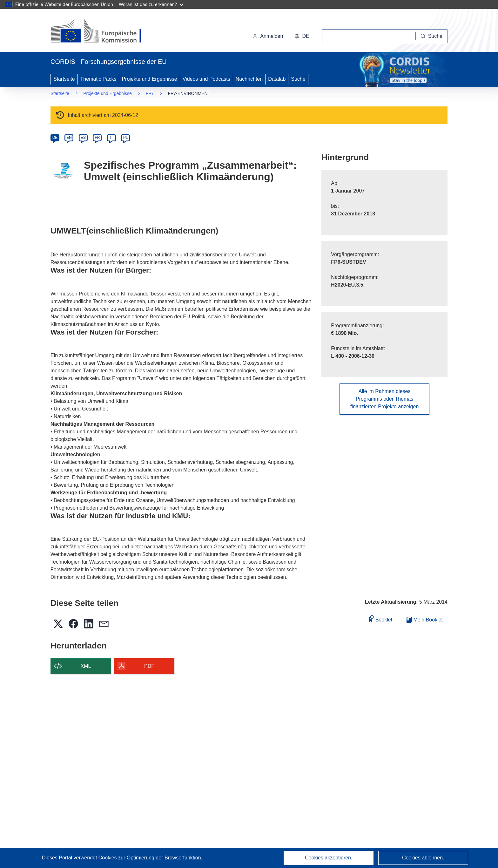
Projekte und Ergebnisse (149, 79)
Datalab (277, 79)
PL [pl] (126, 138)
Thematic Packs (98, 79)
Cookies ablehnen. (423, 858)
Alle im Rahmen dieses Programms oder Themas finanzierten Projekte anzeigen (384, 399)
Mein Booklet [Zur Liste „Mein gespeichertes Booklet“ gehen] (425, 620)
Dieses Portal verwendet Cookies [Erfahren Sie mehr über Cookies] (80, 858)
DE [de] (55, 138)
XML (86, 666)
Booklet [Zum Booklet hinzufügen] (380, 619)
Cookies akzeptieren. (329, 858)
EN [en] (69, 138)
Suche (298, 79)
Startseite (64, 79)
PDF (149, 666)
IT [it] (111, 138)
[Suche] (432, 36)
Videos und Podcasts (206, 79)
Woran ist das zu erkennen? (151, 4)
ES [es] (83, 138)
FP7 (150, 93)
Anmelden (268, 36)
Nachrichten (249, 79)
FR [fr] (97, 138)
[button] (302, 36)
